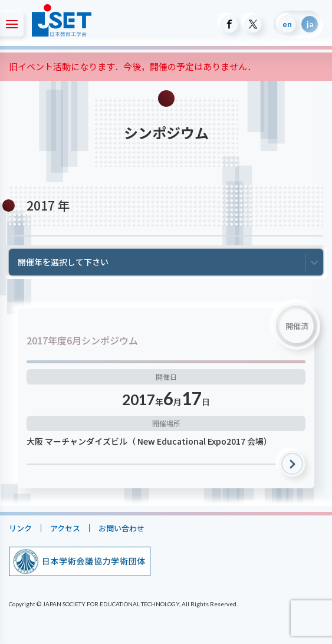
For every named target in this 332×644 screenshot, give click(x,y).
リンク (20, 528)
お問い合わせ (121, 528)
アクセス (65, 528)
